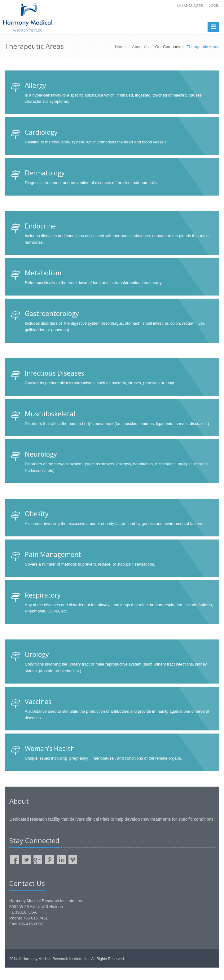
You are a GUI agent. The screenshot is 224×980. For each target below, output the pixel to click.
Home (120, 47)
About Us (140, 47)
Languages (192, 6)
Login (214, 6)
